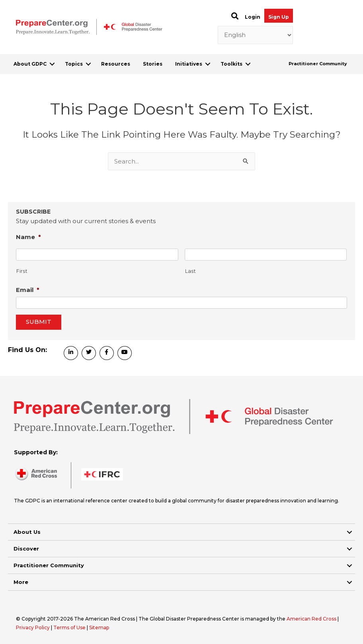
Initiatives (189, 64)
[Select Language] (256, 35)
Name (28, 237)
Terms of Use (69, 627)
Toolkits (231, 64)
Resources (116, 64)
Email (28, 290)
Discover (26, 549)
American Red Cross (312, 619)
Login (253, 17)
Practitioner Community (318, 64)
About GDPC (30, 64)
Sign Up (279, 17)
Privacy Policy (33, 627)
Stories (153, 64)
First (22, 271)
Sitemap (99, 627)
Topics (74, 64)
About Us (27, 532)
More (21, 582)
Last (191, 271)
